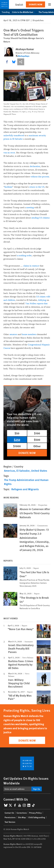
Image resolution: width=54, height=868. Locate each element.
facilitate (8, 187)
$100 (37, 433)
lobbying (42, 300)
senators (13, 334)
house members (29, 334)
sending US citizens (40, 218)
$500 (37, 440)
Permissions (10, 817)
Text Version (10, 822)
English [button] (19, 4)
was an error (9, 153)
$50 (17, 433)
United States (39, 471)
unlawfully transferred (14, 136)
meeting (30, 208)
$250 (17, 440)
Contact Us (9, 813)
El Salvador (23, 471)
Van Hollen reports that (37, 304)
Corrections (22, 813)
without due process (40, 177)
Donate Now (35, 4)
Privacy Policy (35, 813)
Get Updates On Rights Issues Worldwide (26, 781)
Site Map (22, 817)
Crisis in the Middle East (24, 12)
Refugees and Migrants (25, 489)
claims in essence (31, 266)
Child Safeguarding (37, 817)
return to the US (37, 187)
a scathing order (24, 256)
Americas (10, 471)
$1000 (17, 446)
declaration (35, 166)
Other (37, 446)
